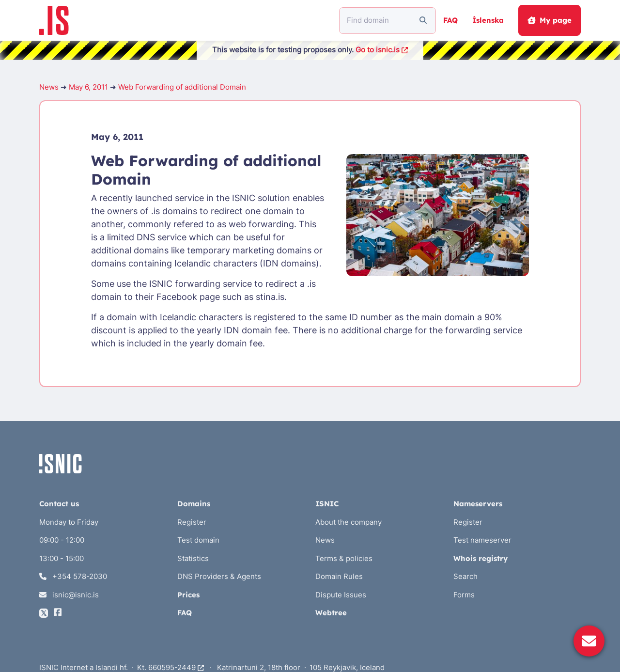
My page (549, 20)
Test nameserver (482, 540)
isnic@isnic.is (69, 595)
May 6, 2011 (88, 87)
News (49, 87)
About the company (349, 522)
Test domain (198, 540)
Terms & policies (344, 558)
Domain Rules (339, 576)
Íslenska (488, 20)
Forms (464, 595)
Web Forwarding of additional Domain (182, 87)
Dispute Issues (341, 595)
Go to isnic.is (382, 50)
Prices (188, 595)
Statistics (193, 558)
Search (465, 576)
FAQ (450, 20)
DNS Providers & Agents (219, 576)
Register (192, 522)
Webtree (331, 613)
